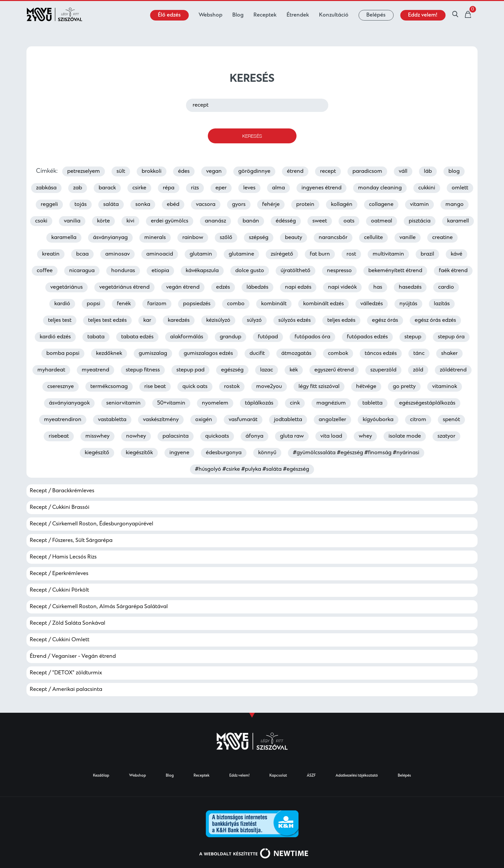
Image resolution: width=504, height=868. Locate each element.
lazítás (442, 304)
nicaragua (82, 271)
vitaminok (445, 387)
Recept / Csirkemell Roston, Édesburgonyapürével (92, 524)
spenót (451, 420)
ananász (215, 221)
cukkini (427, 188)
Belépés (376, 15)
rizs (195, 188)
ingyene (179, 453)
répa (169, 188)
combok (338, 354)
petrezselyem (84, 171)
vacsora (206, 205)
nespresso (339, 271)
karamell (458, 221)
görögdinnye (254, 171)
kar (147, 320)
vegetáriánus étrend (124, 287)
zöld (418, 370)
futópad (268, 337)
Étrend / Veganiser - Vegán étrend (73, 656)
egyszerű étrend (334, 370)
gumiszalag (153, 354)
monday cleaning (380, 188)
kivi (130, 221)
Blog (238, 15)
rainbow (193, 238)
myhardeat (51, 370)
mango (455, 205)
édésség (286, 221)
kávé (457, 254)
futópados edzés (367, 337)
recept (328, 171)
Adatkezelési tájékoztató (357, 776)
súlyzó (254, 320)
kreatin (51, 254)
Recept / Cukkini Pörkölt (59, 590)
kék (294, 370)
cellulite (373, 238)
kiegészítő (97, 453)
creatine (442, 238)
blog (454, 171)
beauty (294, 238)
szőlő (226, 238)
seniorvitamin (123, 403)
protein (305, 205)
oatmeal (382, 221)
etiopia (160, 271)
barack (107, 188)
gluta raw (292, 436)
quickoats (217, 436)
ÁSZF (311, 776)
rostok (232, 387)
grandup (230, 337)
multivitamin (388, 254)
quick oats (195, 387)
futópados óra (312, 337)
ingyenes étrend (321, 188)
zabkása (46, 188)
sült (121, 171)
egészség (232, 370)
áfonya (254, 436)
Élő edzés (169, 15)
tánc (419, 354)
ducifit (257, 354)
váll (403, 171)
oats (349, 221)
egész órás (385, 320)
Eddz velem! (423, 15)
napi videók (342, 287)
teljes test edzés (107, 320)
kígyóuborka (378, 420)
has (378, 287)
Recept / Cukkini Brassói (60, 507)
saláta (111, 205)
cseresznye (61, 387)
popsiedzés (197, 304)
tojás (81, 205)
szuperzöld (383, 370)
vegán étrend (183, 287)
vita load (331, 436)
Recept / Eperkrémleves (59, 574)
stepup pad (190, 370)
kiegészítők (139, 453)
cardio (446, 287)
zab (78, 188)
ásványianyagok (69, 403)
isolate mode (405, 436)
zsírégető (282, 254)
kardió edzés (55, 337)
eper (221, 188)
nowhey (136, 436)
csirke (139, 188)
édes (184, 171)
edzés (223, 287)
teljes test (60, 320)
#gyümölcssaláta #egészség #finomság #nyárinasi (356, 453)
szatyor (446, 436)
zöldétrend (453, 370)
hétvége (366, 387)
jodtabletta (288, 420)
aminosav (117, 254)
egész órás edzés (435, 320)
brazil (427, 254)
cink (295, 403)
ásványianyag (110, 238)
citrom (418, 420)
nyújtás (408, 304)
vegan (214, 171)
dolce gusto (250, 271)
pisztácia (420, 221)
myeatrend (95, 370)
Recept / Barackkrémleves (62, 491)
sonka (143, 205)
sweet (320, 221)
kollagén (342, 205)
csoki (41, 221)
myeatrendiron (63, 420)
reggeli (49, 205)
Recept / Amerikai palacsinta (66, 690)
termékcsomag (109, 387)
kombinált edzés (323, 304)
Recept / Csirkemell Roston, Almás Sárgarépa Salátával (99, 607)
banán (251, 221)
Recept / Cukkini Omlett (60, 640)
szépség (259, 238)
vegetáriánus (67, 287)
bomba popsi (63, 354)
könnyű (267, 453)
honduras (123, 271)
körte (103, 221)
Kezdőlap (101, 776)
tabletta (372, 403)
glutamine (241, 254)
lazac (267, 370)
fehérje (271, 205)
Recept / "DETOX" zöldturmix (66, 673)
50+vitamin (171, 403)
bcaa (82, 254)
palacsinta (176, 436)
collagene (381, 205)
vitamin (419, 205)
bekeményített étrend (395, 271)
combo (236, 304)
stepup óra (451, 337)
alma (278, 188)
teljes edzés (341, 320)
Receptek (265, 15)
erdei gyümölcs (170, 221)
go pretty (404, 387)
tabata (96, 337)
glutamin (201, 254)
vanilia (72, 221)
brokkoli (152, 171)
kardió (62, 304)
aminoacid (160, 254)
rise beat (155, 387)
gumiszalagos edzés (208, 354)
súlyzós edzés (295, 320)
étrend (295, 171)
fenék (124, 304)
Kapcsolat (278, 776)
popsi (93, 304)
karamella (64, 238)
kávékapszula (202, 271)
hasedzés (410, 287)
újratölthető (296, 271)
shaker (449, 354)
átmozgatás (296, 354)
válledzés (372, 304)
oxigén (204, 420)
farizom (157, 304)
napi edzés (298, 287)
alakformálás (187, 337)
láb (428, 171)
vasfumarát (243, 420)
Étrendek (298, 15)
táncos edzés (381, 354)
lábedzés (257, 287)
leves (249, 188)
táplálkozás (259, 403)
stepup (413, 337)
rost (351, 254)
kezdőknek (109, 354)
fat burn (320, 254)
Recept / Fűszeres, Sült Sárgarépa (71, 541)
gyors (239, 205)
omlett (460, 188)
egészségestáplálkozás (427, 403)
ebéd (173, 205)
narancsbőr (333, 238)
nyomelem (215, 403)
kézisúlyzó (218, 320)
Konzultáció (334, 15)
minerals (155, 238)
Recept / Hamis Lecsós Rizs (63, 557)
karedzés (179, 320)
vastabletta (112, 420)
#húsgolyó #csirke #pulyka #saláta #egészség (252, 469)
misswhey (97, 436)
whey (365, 436)
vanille (408, 238)
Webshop (210, 15)
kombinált (274, 304)
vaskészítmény (161, 420)
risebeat (59, 436)
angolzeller (332, 420)
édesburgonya (224, 453)
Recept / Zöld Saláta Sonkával (68, 623)
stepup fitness (143, 370)
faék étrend (453, 271)
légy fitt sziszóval (319, 387)
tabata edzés (137, 337)
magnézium (331, 403)
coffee (45, 271)
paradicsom (367, 171)
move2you (269, 387)
